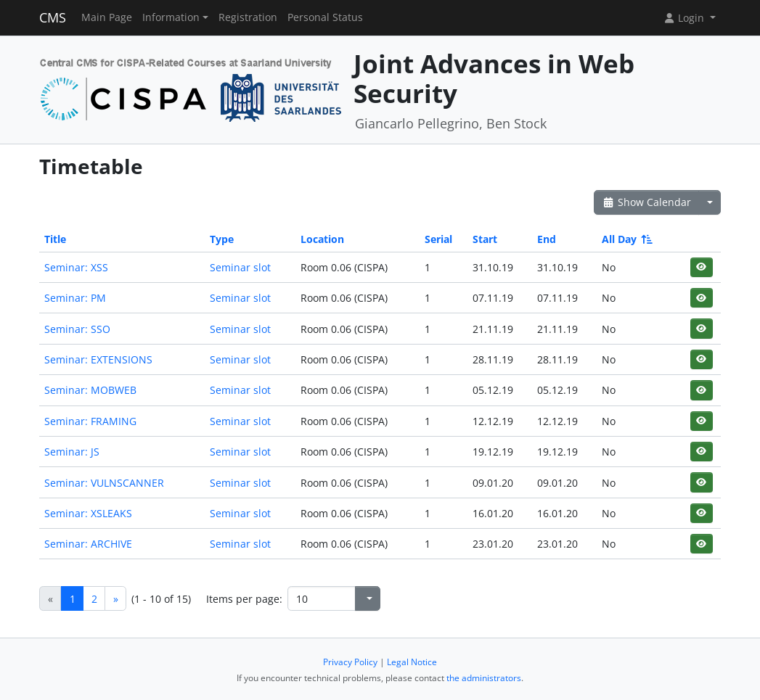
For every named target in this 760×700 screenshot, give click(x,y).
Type (222, 239)
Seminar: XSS (76, 267)
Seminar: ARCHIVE (88, 544)
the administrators (484, 678)
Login (685, 18)
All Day (626, 239)
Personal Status (325, 17)
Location (322, 239)
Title (55, 239)
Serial (438, 239)
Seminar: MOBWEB (90, 390)
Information (171, 17)
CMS (53, 17)
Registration (248, 17)
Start (485, 239)
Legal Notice (412, 662)
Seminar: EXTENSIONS (98, 359)
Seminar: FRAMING (90, 421)
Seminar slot (240, 267)
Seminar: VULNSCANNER (104, 483)
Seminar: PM (75, 298)
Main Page (107, 17)
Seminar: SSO (77, 329)
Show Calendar (646, 202)
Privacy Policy (350, 662)
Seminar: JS (72, 452)
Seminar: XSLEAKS (88, 513)
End (547, 239)
